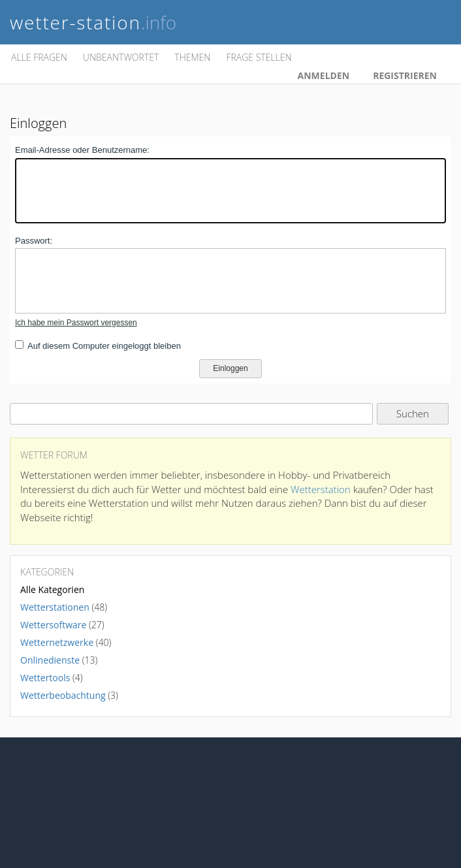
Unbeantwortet (121, 57)
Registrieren (405, 75)
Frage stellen (259, 57)
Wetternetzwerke (57, 642)
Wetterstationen (55, 607)
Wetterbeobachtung (63, 695)
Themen (192, 57)
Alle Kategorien (52, 589)
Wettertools (45, 678)
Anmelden (324, 75)
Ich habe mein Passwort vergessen (76, 323)
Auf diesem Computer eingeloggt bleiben (104, 346)
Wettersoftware (53, 625)
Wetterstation (321, 489)
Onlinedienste (50, 660)
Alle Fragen (39, 57)
